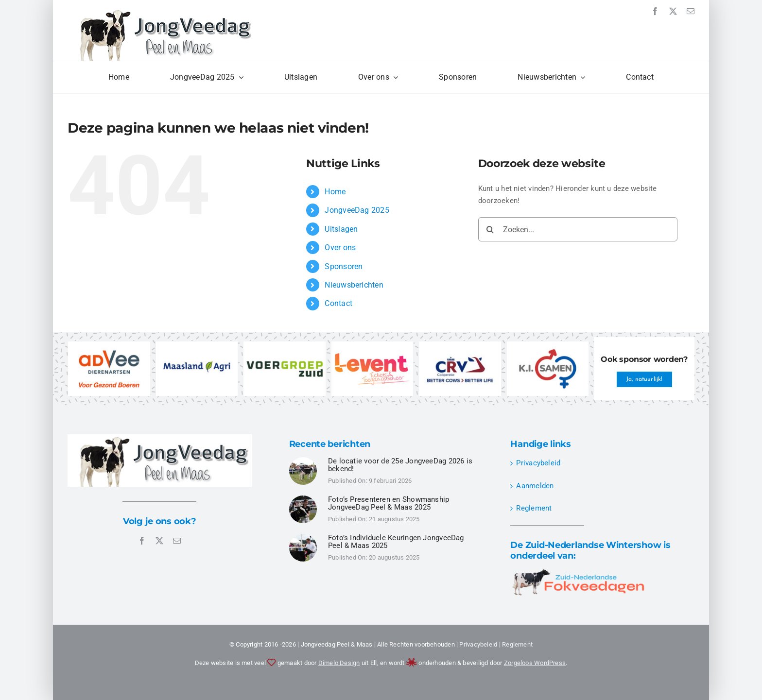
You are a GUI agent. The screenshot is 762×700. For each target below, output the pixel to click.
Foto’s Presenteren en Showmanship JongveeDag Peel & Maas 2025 (389, 504)
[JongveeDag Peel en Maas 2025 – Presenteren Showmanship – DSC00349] (303, 499)
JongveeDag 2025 (357, 210)
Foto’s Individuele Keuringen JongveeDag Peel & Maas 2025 (396, 542)
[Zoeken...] (578, 229)
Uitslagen (341, 229)
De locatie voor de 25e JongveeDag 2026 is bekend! (400, 465)
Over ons (340, 248)
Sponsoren (344, 266)
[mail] (691, 11)
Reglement (534, 508)
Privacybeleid (538, 463)
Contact (338, 303)
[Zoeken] (490, 229)
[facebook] (655, 11)
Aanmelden (535, 486)
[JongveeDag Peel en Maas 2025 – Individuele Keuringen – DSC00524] (303, 461)
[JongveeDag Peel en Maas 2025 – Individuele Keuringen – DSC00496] (303, 537)
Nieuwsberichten (354, 285)
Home (335, 192)
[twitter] (673, 11)
